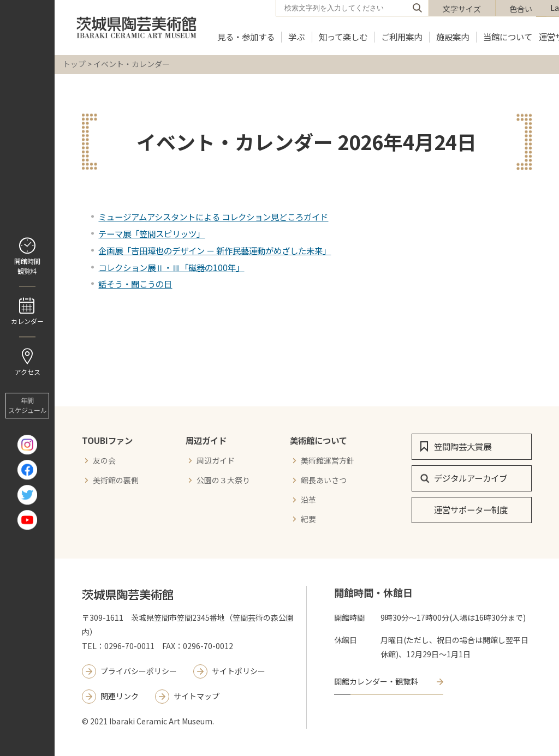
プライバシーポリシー (139, 671)
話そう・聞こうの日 (135, 284)
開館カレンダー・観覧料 (376, 681)
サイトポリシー (239, 671)
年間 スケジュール (28, 406)
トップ (74, 64)
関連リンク (120, 696)
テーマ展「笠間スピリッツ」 (151, 233)
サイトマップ (197, 696)
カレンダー (27, 321)
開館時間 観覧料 (27, 266)
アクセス (28, 372)
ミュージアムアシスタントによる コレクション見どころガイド (213, 217)
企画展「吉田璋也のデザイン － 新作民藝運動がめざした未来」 (215, 250)
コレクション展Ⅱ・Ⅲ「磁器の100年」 (171, 267)
